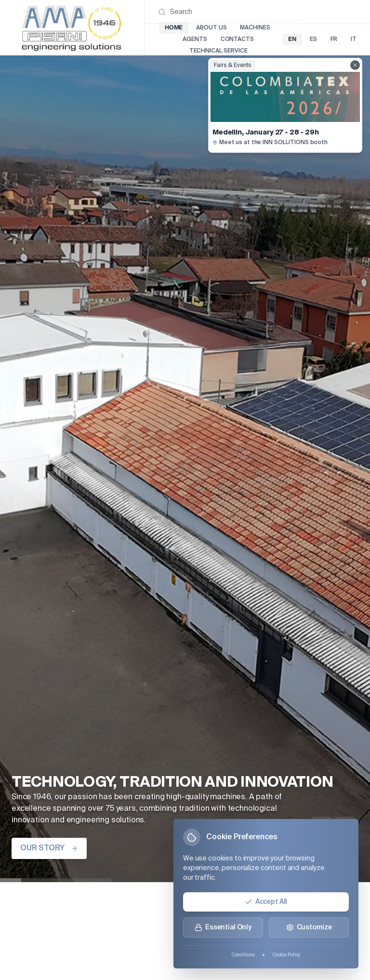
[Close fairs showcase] (355, 65)
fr (334, 40)
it (354, 40)
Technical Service (218, 51)
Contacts (237, 40)
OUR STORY (49, 848)
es (313, 40)
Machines (255, 28)
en (292, 39)
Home (174, 28)
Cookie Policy (287, 955)
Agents (195, 40)
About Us (211, 28)
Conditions (243, 955)
